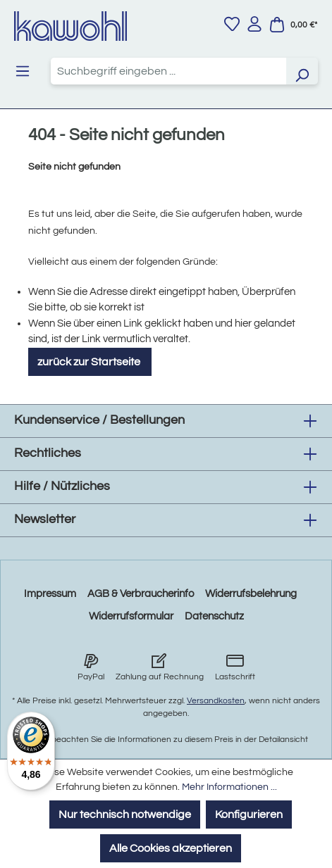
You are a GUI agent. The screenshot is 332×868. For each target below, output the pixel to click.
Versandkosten (216, 701)
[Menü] (23, 71)
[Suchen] (302, 71)
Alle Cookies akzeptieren (171, 848)
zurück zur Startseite (90, 362)
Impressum (50, 594)
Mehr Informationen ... (229, 787)
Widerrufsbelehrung (251, 594)
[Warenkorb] (293, 25)
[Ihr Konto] (254, 24)
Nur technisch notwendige (125, 814)
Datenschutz (214, 616)
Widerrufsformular (131, 616)
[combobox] (168, 71)
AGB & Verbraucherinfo (141, 594)
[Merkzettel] (232, 24)
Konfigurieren (249, 814)
